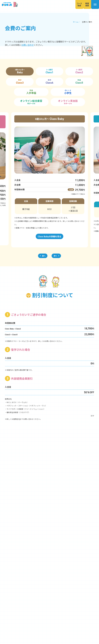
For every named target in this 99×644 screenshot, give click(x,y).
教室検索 (85, 4)
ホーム (75, 22)
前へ (44, 256)
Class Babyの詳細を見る (49, 236)
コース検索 (76, 4)
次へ (55, 256)
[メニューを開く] (94, 4)
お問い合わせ (28, 45)
